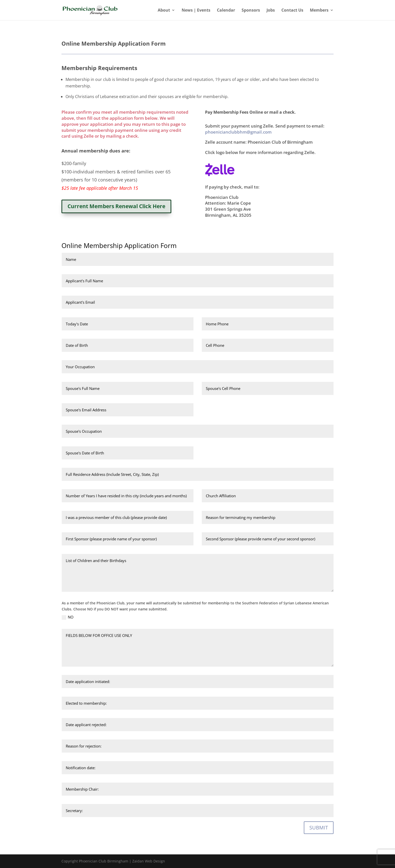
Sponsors (251, 11)
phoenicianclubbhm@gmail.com (238, 132)
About (164, 11)
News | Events (196, 11)
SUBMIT (319, 828)
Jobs (271, 11)
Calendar (226, 11)
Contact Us (292, 11)
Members (319, 11)
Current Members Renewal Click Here (116, 206)
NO (68, 617)
